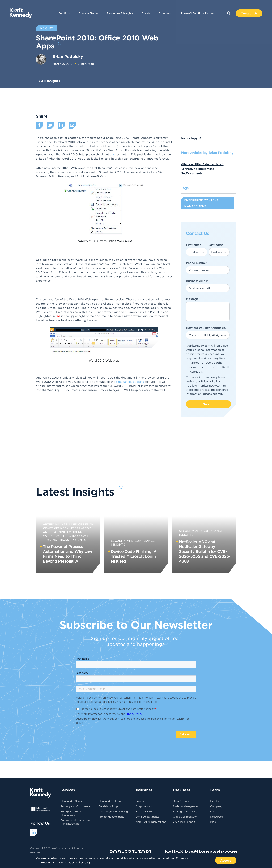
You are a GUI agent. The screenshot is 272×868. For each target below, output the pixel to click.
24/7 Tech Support (184, 822)
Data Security (181, 801)
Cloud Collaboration (185, 817)
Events (146, 13)
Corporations (144, 806)
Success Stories (89, 13)
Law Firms (142, 801)
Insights (79, 539)
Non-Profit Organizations (151, 822)
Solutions (65, 13)
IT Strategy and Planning (113, 811)
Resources (216, 817)
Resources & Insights (120, 13)
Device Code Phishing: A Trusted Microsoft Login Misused (134, 556)
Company (165, 13)
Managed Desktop (110, 801)
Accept (226, 860)
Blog (213, 822)
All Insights (51, 81)
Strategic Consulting (185, 811)
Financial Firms (145, 811)
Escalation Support (110, 806)
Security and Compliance (133, 541)
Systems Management (186, 806)
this (112, 154)
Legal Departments (147, 817)
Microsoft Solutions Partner (197, 13)
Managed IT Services (73, 801)
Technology (189, 138)
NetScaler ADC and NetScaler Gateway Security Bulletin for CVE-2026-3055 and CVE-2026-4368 (205, 551)
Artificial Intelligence (63, 524)
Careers (215, 811)
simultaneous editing (130, 382)
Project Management (111, 817)
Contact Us (249, 13)
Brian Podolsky (68, 56)
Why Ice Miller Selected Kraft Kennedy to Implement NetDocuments (202, 169)
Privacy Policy (210, 381)
